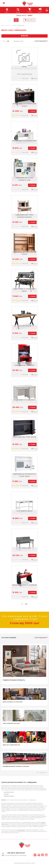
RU (47, 9)
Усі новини (42, 773)
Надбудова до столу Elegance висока (24, 216)
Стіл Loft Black (25, 326)
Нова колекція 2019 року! (11, 724)
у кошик (32, 111)
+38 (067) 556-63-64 (16, 853)
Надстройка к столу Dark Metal (24, 290)
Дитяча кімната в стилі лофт (13, 702)
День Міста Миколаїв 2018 (11, 745)
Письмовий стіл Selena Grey (24, 141)
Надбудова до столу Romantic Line (24, 179)
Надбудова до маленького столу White (24, 475)
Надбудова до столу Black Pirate (24, 253)
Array (24, 67)
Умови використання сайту (24, 863)
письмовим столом (9, 792)
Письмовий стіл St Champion (24, 585)
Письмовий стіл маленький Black (24, 105)
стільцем (6, 794)
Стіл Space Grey (25, 548)
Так (16, 20)
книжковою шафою (9, 796)
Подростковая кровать (14, 680)
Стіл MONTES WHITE (25, 511)
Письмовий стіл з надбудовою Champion (24, 364)
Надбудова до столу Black (24, 437)
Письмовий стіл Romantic (24, 400)
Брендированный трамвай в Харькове (16, 767)
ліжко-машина (22, 830)
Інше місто (29, 20)
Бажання (34, 79)
